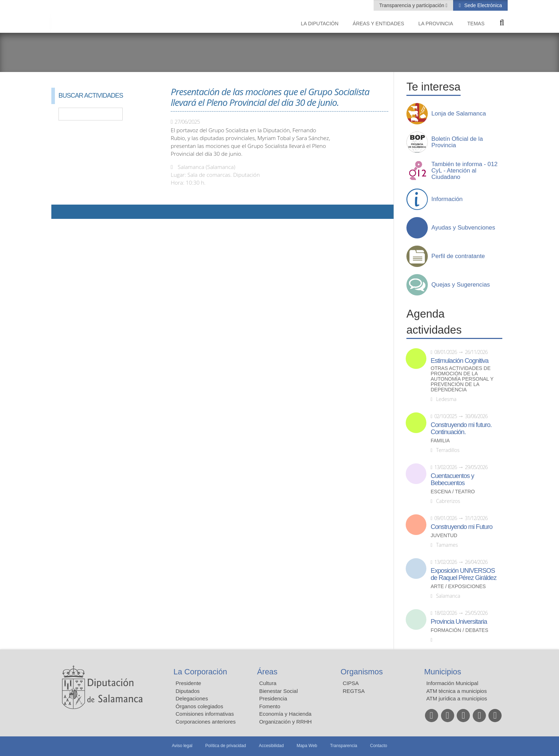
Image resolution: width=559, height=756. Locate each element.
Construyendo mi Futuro (461, 527)
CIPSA (351, 683)
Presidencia (273, 698)
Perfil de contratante (458, 256)
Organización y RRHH (286, 722)
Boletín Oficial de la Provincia (457, 142)
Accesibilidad (271, 746)
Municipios (443, 672)
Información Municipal (452, 683)
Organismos (362, 672)
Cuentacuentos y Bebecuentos (452, 479)
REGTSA (354, 691)
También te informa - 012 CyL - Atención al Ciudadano (465, 171)
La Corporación (200, 672)
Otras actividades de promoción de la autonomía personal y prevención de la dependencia (462, 379)
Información (447, 199)
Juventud (444, 536)
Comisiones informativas (205, 714)
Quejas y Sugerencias (461, 285)
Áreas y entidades (378, 24)
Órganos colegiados (199, 706)
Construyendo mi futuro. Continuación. (461, 428)
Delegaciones (192, 698)
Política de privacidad (226, 746)
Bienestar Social (278, 691)
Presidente (189, 683)
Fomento (270, 706)
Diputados (188, 691)
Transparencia (344, 746)
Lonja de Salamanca (459, 114)
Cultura (268, 683)
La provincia (436, 24)
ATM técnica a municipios (457, 691)
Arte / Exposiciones (458, 587)
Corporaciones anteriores (206, 722)
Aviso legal (182, 746)
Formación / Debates (460, 630)
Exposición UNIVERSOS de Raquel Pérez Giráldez (463, 574)
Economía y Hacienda (285, 714)
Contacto (379, 746)
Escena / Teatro (453, 492)
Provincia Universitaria (459, 622)
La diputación (320, 24)
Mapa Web (307, 746)
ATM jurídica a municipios (457, 698)
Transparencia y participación (412, 5)
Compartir (60, 212)
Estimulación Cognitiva (460, 361)
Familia (440, 441)
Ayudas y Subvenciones (463, 228)
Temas (476, 24)
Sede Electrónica (482, 5)
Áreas (267, 672)
